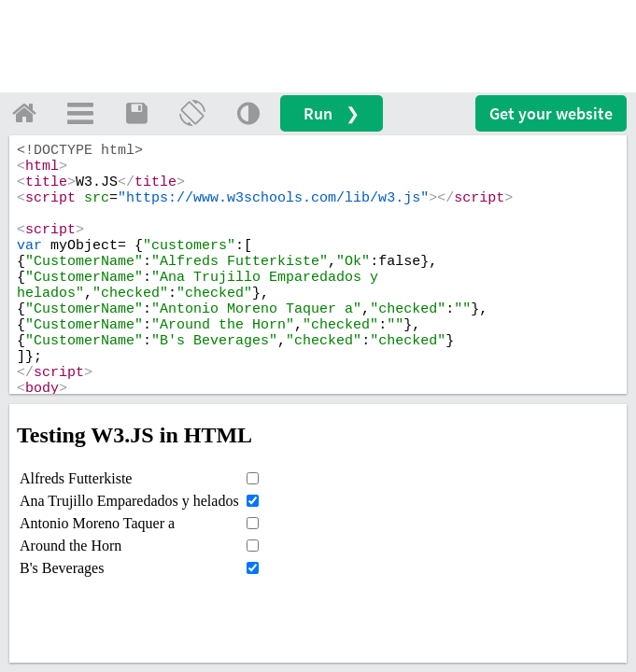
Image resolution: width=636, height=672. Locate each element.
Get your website (551, 113)
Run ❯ (332, 113)
